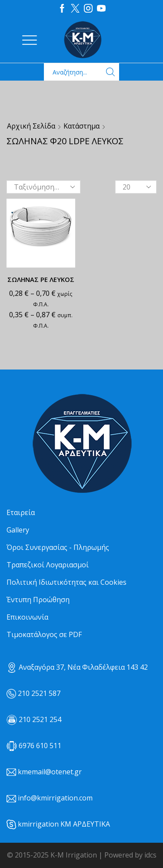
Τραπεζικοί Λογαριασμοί (48, 565)
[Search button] (110, 72)
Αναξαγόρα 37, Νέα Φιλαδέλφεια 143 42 (77, 667)
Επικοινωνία (27, 617)
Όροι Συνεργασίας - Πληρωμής (58, 547)
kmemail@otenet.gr (50, 772)
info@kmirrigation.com (55, 798)
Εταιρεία (21, 512)
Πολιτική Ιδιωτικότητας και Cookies (67, 582)
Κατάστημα (81, 126)
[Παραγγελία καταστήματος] (43, 187)
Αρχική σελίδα (31, 126)
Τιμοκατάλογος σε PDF (44, 634)
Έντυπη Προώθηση (38, 600)
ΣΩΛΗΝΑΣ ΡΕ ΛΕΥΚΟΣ (41, 279)
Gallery (18, 530)
